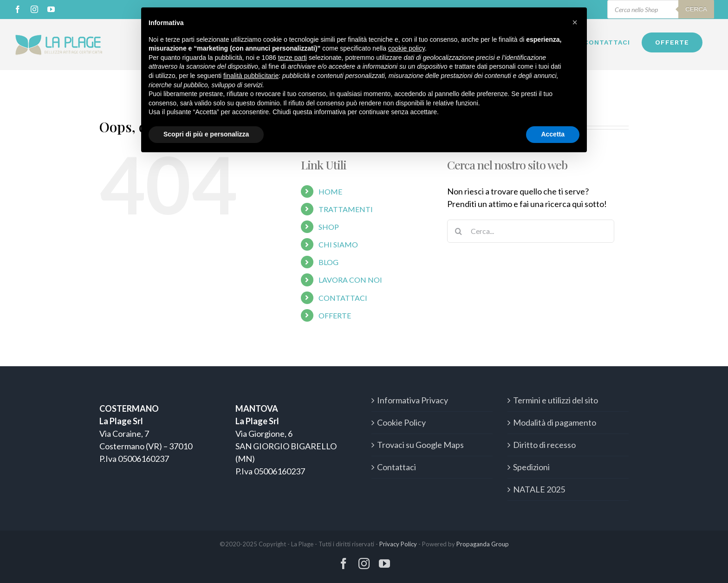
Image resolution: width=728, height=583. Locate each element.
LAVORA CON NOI (350, 280)
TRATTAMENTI (346, 209)
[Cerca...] (531, 231)
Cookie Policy (401, 422)
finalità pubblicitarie (251, 76)
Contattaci (396, 467)
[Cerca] (459, 231)
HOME (330, 191)
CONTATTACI (343, 298)
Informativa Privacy (413, 400)
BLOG (328, 262)
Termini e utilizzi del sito (556, 400)
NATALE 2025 (539, 489)
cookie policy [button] (406, 48)
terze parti (292, 58)
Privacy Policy (398, 544)
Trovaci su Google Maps (420, 445)
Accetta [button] (553, 134)
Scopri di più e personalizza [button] (206, 134)
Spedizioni (531, 467)
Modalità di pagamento (555, 422)
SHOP (329, 227)
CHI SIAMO (338, 244)
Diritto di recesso (544, 445)
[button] (575, 22)
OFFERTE (335, 315)
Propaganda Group (483, 544)
